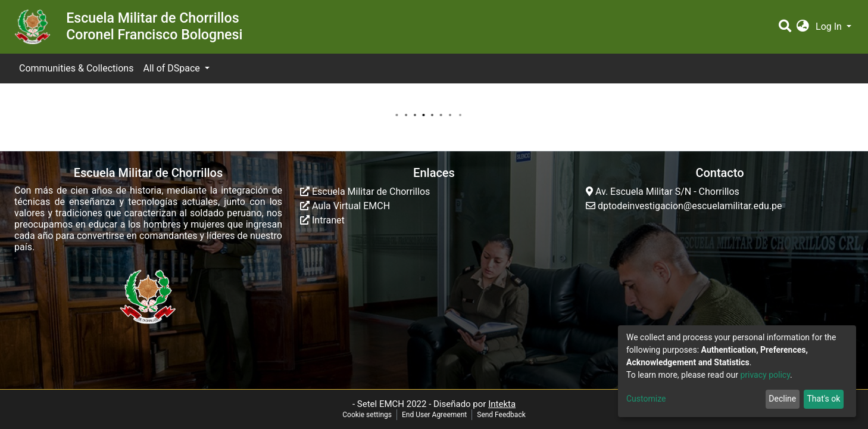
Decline (782, 399)
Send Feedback (501, 415)
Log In (830, 27)
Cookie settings (367, 415)
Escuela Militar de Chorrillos (365, 192)
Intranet (322, 220)
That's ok (823, 399)
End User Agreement (434, 415)
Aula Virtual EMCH (345, 206)
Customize (646, 399)
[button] (803, 27)
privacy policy (765, 375)
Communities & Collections (76, 68)
